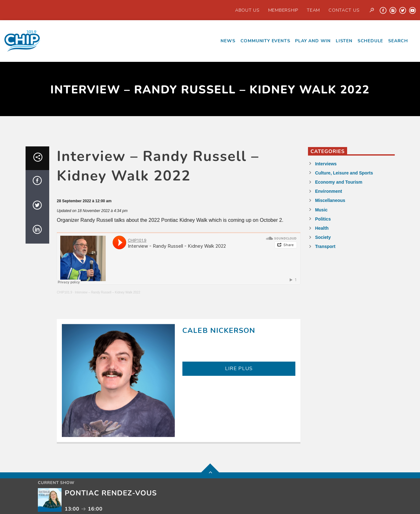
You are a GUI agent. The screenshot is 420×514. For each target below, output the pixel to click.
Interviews (326, 164)
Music (321, 210)
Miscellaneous (330, 200)
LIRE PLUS (239, 369)
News (228, 41)
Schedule (370, 41)
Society (323, 237)
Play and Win (313, 41)
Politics (323, 219)
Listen (344, 41)
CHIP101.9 (65, 292)
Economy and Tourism (339, 182)
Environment (328, 191)
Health (322, 228)
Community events (265, 41)
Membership (283, 10)
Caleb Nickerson (219, 331)
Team (313, 10)
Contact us (344, 10)
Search (398, 41)
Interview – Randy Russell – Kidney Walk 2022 (107, 292)
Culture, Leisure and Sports (344, 173)
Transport (325, 246)
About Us (247, 10)
